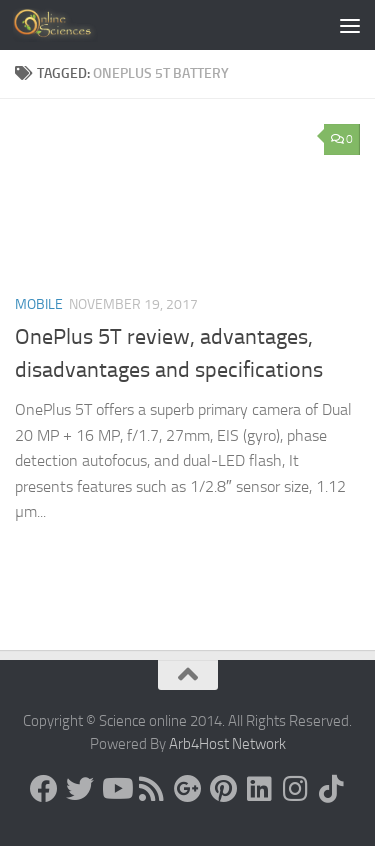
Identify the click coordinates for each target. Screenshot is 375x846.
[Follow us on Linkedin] (260, 789)
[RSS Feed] (152, 789)
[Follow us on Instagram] (296, 789)
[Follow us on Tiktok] (332, 789)
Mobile (39, 304)
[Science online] (44, 789)
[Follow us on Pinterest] (224, 789)
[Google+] (188, 789)
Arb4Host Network (227, 744)
